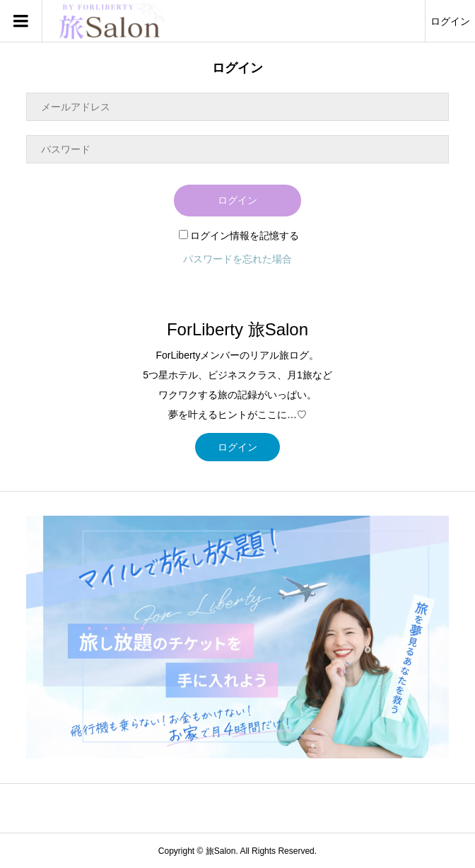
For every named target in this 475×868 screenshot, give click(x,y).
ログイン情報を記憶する (239, 236)
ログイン (450, 21)
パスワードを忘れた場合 (237, 259)
